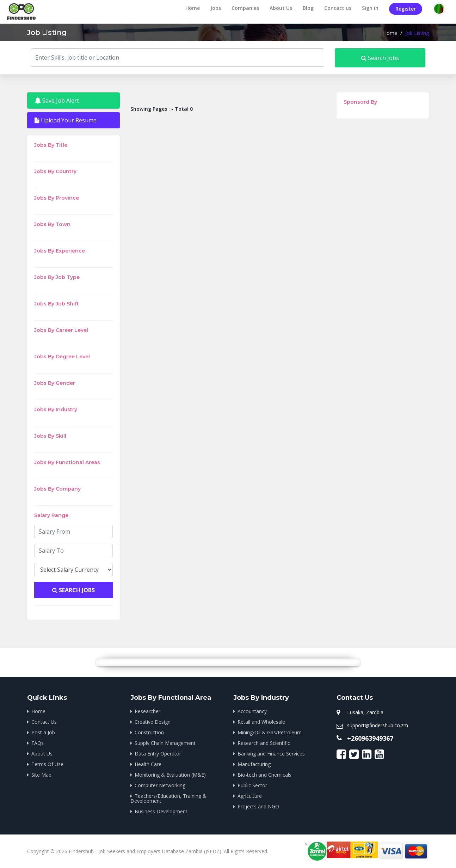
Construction (149, 732)
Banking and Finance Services (271, 754)
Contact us (338, 8)
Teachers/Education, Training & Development (168, 798)
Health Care (148, 764)
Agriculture (250, 796)
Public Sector (252, 785)
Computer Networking (160, 785)
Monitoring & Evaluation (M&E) (170, 775)
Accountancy (252, 711)
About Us (281, 8)
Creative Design (153, 722)
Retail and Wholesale (261, 722)
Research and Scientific (264, 743)
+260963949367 (370, 738)
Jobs (216, 8)
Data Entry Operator (158, 754)
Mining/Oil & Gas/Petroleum (270, 732)
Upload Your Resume (66, 120)
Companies (245, 8)
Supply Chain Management (165, 743)
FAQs (38, 743)
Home (193, 8)
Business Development (161, 811)
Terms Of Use (47, 764)
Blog (308, 8)
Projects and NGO (258, 806)
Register (406, 9)
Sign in (370, 8)
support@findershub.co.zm (378, 725)
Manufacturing (254, 764)
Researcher (147, 711)
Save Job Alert (57, 101)
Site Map (41, 775)
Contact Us (44, 722)
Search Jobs (380, 58)
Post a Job (43, 732)
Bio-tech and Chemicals (264, 775)
